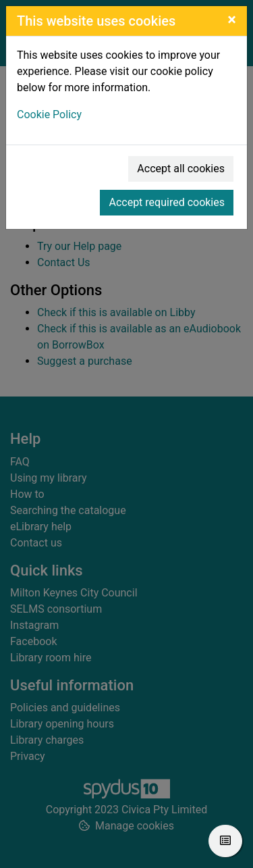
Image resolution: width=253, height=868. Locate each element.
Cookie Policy (49, 114)
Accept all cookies (181, 169)
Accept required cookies (167, 202)
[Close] (232, 20)
